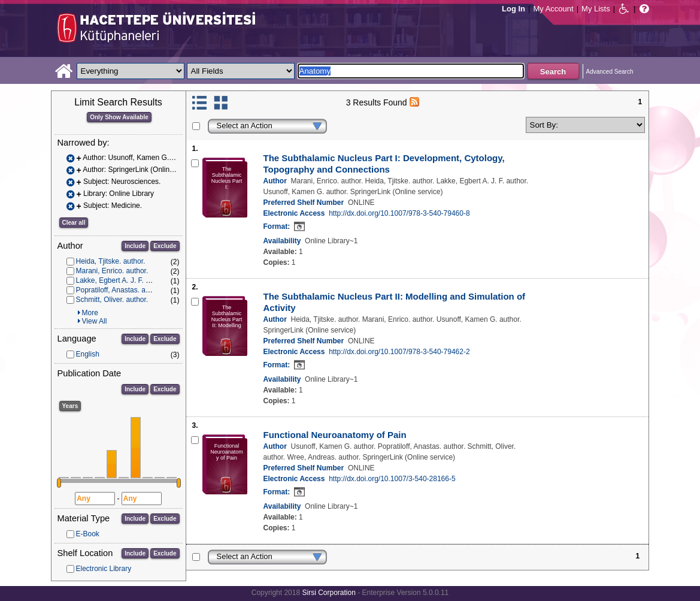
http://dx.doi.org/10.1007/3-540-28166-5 (392, 479)
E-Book (88, 534)
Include (135, 246)
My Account (553, 9)
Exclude (165, 246)
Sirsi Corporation (328, 593)
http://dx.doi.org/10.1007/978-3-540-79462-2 (399, 352)
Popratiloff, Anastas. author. (120, 290)
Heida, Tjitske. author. (111, 261)
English (88, 354)
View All (95, 321)
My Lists (596, 9)
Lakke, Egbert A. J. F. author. (122, 280)
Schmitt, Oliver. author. (112, 300)
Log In (513, 9)
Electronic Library (104, 569)
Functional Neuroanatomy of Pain (335, 435)
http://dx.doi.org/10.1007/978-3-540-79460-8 (399, 213)
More (90, 313)
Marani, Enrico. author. (112, 271)
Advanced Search (610, 72)
